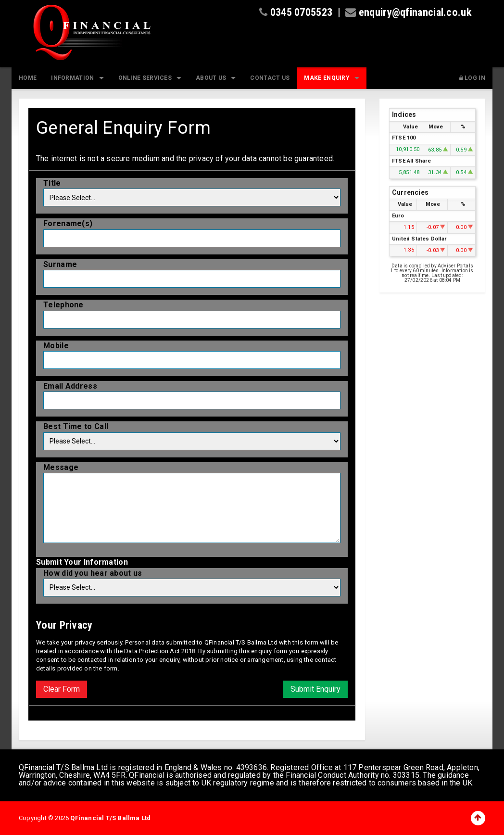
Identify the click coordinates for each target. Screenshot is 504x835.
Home (28, 78)
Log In (472, 78)
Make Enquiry (327, 78)
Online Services (145, 78)
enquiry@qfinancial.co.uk (415, 12)
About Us (211, 78)
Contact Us (270, 78)
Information (72, 78)
